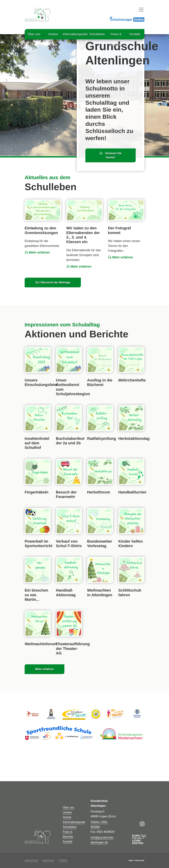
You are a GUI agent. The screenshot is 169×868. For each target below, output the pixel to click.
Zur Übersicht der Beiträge (53, 282)
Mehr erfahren (37, 252)
